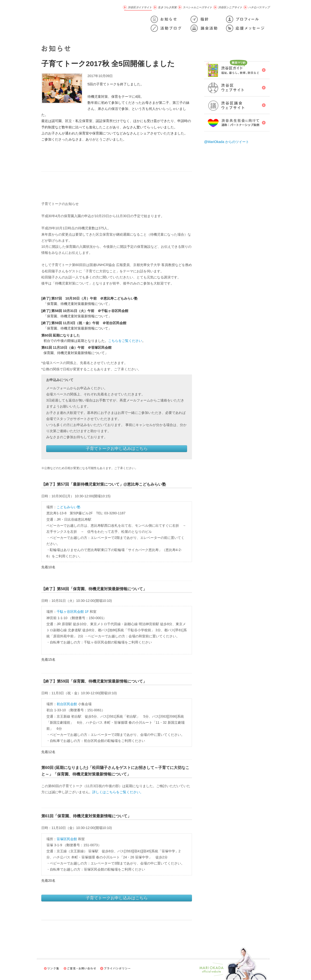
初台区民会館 (67, 704)
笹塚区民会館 (67, 839)
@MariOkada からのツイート (227, 142)
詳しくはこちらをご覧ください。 (118, 792)
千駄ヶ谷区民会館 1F (73, 612)
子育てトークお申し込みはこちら (117, 449)
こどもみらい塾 (69, 507)
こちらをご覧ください (125, 341)
